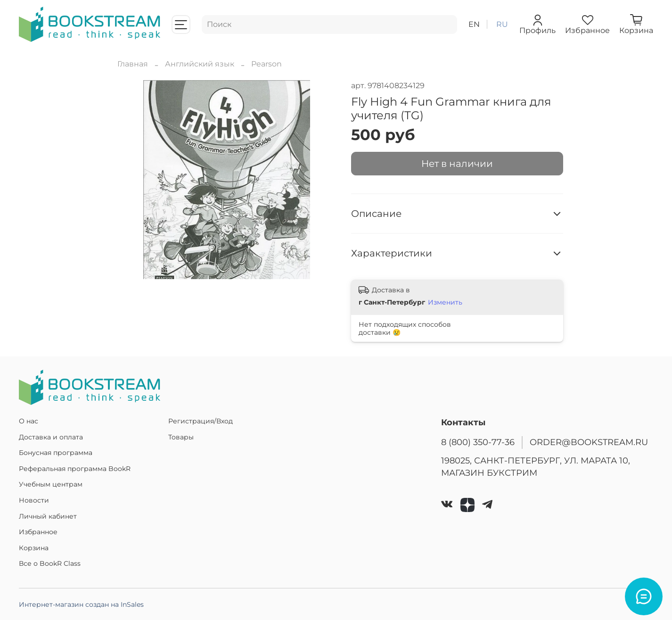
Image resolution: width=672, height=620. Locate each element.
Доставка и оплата (51, 437)
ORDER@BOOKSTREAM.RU (589, 442)
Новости (34, 500)
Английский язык (200, 64)
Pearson (266, 64)
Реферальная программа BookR (75, 469)
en (474, 24)
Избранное (38, 532)
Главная (133, 64)
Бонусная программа (56, 453)
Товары (181, 437)
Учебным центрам (51, 484)
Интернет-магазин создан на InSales (81, 604)
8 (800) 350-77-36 (478, 442)
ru (502, 24)
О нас (29, 421)
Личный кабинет (48, 516)
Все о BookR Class (50, 563)
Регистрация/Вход (201, 421)
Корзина (34, 548)
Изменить (445, 302)
